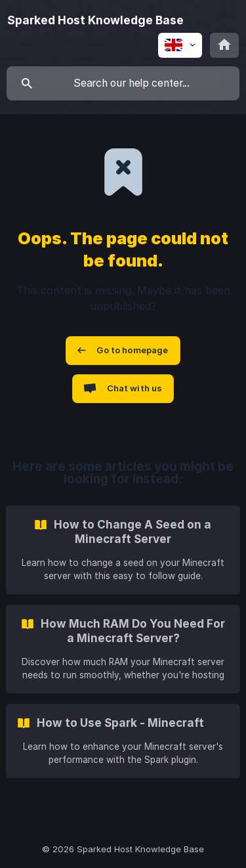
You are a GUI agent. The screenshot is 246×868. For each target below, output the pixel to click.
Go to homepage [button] (132, 350)
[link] (123, 550)
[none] (95, 20)
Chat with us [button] (135, 388)
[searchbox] (123, 83)
